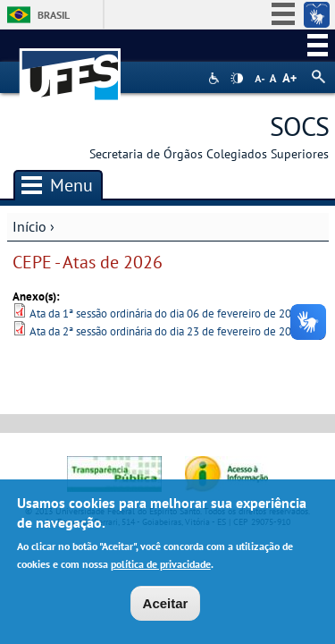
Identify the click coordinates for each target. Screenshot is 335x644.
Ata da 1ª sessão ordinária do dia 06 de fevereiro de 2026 (167, 314)
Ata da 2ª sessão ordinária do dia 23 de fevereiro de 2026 (167, 331)
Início (29, 226)
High (237, 79)
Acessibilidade (216, 78)
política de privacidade (161, 564)
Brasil (54, 15)
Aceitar (166, 603)
